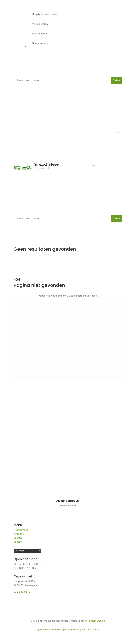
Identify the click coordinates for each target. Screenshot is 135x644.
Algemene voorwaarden (49, 630)
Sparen (18, 538)
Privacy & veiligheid (75, 630)
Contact (18, 542)
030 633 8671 (22, 592)
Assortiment (21, 530)
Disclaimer (94, 630)
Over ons (19, 534)
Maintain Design (96, 621)
